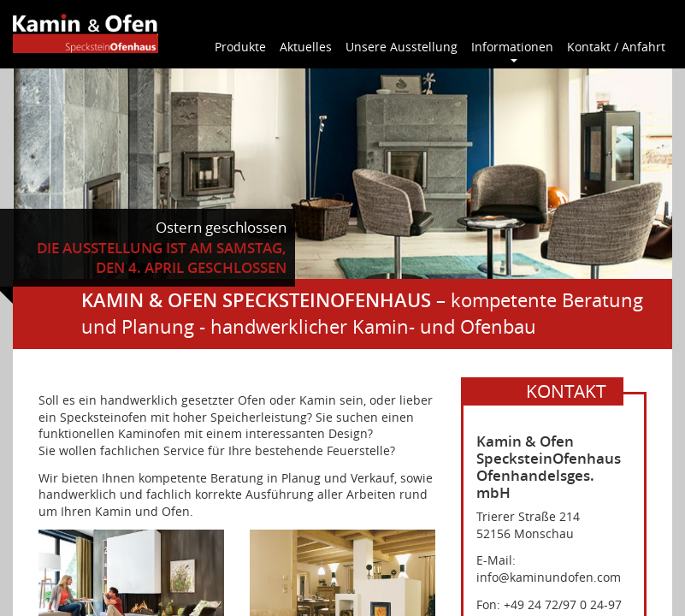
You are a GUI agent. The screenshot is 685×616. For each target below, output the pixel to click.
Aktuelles (306, 47)
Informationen (512, 47)
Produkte (240, 47)
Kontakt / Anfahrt (616, 47)
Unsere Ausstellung (402, 47)
